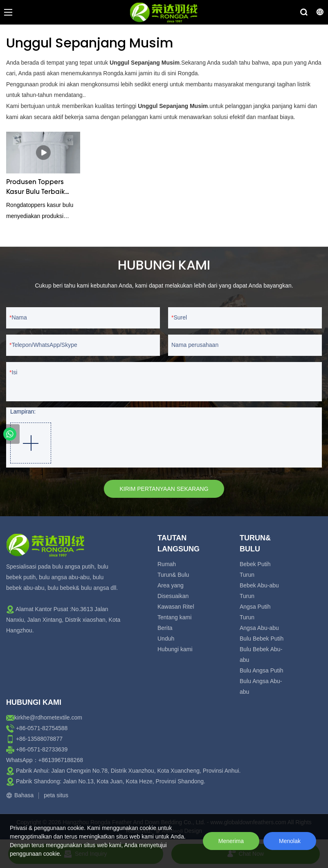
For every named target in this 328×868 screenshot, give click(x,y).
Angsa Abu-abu (259, 628)
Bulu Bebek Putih (262, 639)
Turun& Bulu (173, 575)
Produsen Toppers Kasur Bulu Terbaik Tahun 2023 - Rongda (41, 188)
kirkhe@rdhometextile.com (48, 717)
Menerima (231, 841)
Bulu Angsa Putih (262, 670)
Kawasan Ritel (176, 607)
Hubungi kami (175, 649)
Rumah (167, 564)
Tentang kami (174, 617)
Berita (165, 628)
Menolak (290, 841)
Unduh (166, 639)
